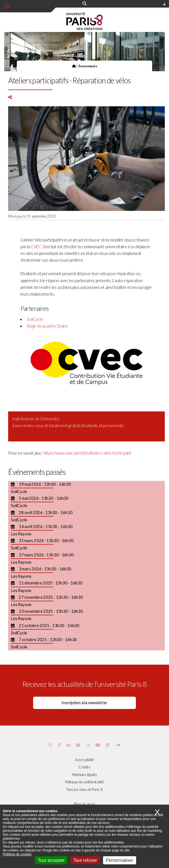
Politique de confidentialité (84, 782)
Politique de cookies (17, 854)
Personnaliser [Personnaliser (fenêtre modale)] (120, 860)
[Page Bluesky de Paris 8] (78, 745)
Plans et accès (85, 804)
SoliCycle (35, 319)
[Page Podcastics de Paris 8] (108, 745)
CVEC (36, 247)
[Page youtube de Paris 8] (98, 745)
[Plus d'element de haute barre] (164, 5)
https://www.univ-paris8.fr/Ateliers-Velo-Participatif (87, 453)
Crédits (84, 767)
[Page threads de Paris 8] (88, 745)
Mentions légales (84, 775)
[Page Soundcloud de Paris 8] (118, 745)
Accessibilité (84, 760)
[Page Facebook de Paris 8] (59, 745)
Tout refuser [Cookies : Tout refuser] (85, 860)
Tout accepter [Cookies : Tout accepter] (51, 860)
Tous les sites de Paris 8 (84, 789)
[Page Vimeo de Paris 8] (68, 745)
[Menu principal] (7, 6)
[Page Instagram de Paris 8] (50, 745)
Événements (88, 66)
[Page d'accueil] (74, 66)
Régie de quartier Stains (47, 326)
